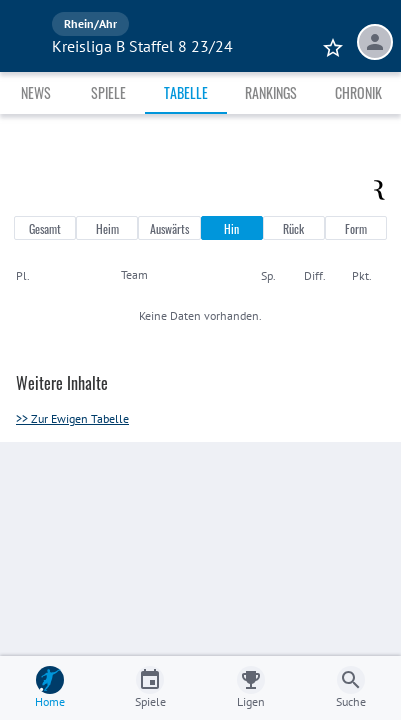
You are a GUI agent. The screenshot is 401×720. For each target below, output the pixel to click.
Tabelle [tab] (186, 92)
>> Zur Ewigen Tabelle (72, 418)
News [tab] (36, 92)
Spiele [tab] (108, 92)
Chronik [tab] (358, 92)
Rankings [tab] (271, 92)
